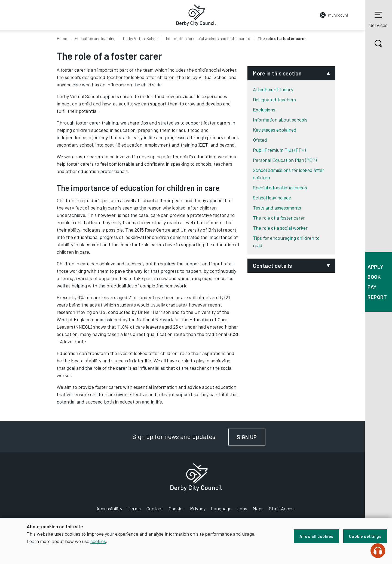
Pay (372, 287)
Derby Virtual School (141, 38)
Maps (258, 508)
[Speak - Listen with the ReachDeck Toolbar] (378, 551)
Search (374, 44)
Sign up (251, 437)
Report (377, 297)
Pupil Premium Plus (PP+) (279, 150)
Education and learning (95, 38)
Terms (134, 508)
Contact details (272, 266)
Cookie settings (365, 536)
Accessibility (109, 508)
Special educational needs (280, 187)
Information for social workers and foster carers (208, 38)
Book (374, 277)
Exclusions (264, 110)
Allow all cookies (316, 536)
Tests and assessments (277, 208)
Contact (155, 508)
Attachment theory (273, 89)
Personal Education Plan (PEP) (285, 160)
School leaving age (272, 198)
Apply (376, 267)
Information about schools (280, 120)
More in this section (277, 73)
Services (378, 19)
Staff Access (282, 508)
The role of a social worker (280, 228)
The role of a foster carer (279, 218)
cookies (98, 541)
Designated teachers (274, 99)
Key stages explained (275, 130)
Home (62, 38)
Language (221, 508)
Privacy (198, 508)
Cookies (177, 508)
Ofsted (260, 140)
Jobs (242, 508)
